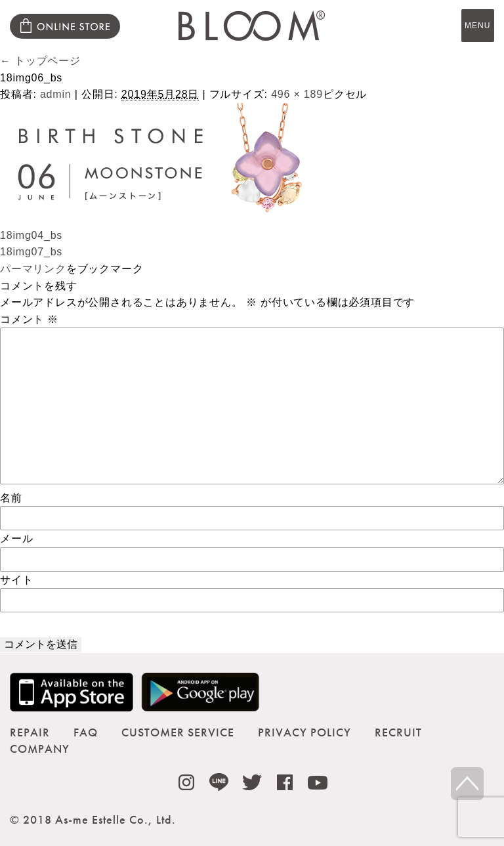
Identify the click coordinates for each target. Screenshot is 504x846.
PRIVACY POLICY (304, 732)
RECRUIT (398, 732)
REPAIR (30, 732)
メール (16, 539)
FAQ (86, 732)
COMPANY (40, 749)
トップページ (40, 61)
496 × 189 (297, 94)
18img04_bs (31, 235)
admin (56, 94)
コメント (29, 319)
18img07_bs (31, 252)
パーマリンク (33, 269)
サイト (16, 580)
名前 (11, 498)
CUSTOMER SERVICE (178, 732)
